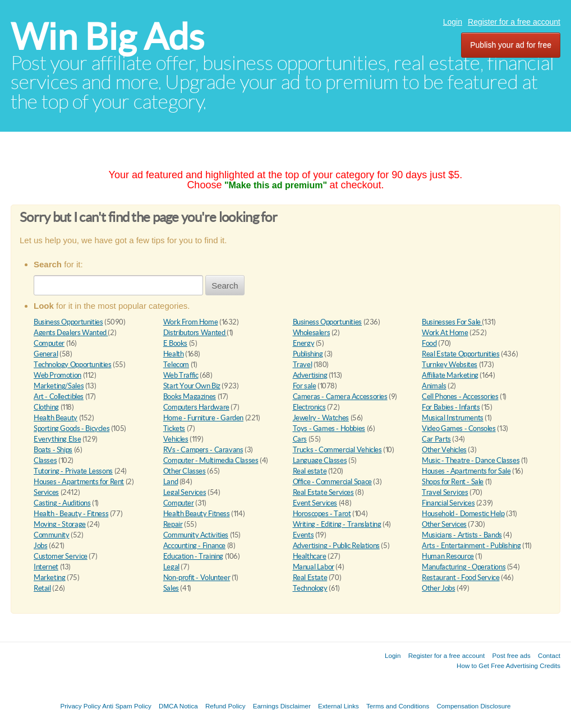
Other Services (444, 524)
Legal (171, 567)
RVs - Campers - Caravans (203, 450)
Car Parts (436, 439)
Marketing (50, 578)
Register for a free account (514, 22)
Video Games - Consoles (459, 428)
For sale (305, 386)
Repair (173, 524)
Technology (310, 588)
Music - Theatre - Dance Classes (471, 460)
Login (453, 22)
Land (171, 482)
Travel (303, 365)
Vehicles (176, 439)
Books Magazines (190, 397)
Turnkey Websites (450, 365)
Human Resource (448, 556)
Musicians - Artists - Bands (462, 535)
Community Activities (196, 535)
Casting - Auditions (62, 503)
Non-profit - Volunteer (197, 578)
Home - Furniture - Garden (203, 418)
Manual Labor (314, 567)
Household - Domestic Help (463, 514)
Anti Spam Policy (127, 706)
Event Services (315, 503)
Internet (46, 567)
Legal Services (185, 492)
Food (429, 343)
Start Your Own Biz (192, 386)
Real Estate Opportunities (461, 354)
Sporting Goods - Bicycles (72, 428)
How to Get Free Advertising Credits (508, 666)
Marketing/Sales (59, 386)
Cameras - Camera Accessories (340, 397)
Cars (300, 439)
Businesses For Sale (452, 322)
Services (46, 492)
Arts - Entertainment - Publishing (471, 546)
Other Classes (185, 471)
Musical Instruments (453, 418)
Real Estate (310, 578)
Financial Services (448, 503)
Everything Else (57, 439)
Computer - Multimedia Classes (211, 460)
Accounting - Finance (194, 546)
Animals (434, 386)
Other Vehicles (444, 450)
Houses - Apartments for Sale (466, 471)
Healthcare (310, 556)
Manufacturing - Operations (464, 567)
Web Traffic (181, 375)
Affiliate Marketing (450, 375)
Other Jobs (438, 588)
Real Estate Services (323, 492)
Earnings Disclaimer (282, 706)
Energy (304, 343)
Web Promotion (57, 375)
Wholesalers (312, 333)
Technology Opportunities (73, 365)
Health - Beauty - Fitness (71, 514)
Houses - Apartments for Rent (79, 482)
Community (52, 535)
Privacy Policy (80, 706)
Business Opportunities (68, 322)
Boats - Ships (53, 450)
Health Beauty (56, 418)
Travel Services (445, 492)
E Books (175, 343)
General (46, 354)
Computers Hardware (196, 407)
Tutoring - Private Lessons (73, 471)
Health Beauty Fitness (197, 514)
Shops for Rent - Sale (453, 482)
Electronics (309, 407)
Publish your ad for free (511, 45)
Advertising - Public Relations (336, 546)
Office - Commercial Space (332, 482)
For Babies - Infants (451, 407)
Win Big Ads (107, 37)
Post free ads (511, 655)
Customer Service (61, 556)
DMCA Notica (178, 706)
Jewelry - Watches (321, 418)
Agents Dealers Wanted (71, 333)
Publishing (308, 354)
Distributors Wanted (195, 333)
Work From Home (191, 322)
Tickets (174, 428)
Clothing (46, 407)
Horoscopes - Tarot (322, 514)
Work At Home (445, 333)
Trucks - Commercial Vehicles (337, 450)
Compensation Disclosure (473, 706)
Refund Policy (225, 706)
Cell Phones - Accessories (460, 397)
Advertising (310, 375)
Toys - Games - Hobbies (329, 428)
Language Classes (320, 460)
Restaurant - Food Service (461, 578)
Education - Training (193, 556)
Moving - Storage (60, 524)
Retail (42, 588)
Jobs (40, 546)
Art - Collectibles (59, 397)
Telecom (176, 365)
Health (174, 354)
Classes (45, 460)
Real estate (310, 471)
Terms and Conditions (398, 706)
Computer (49, 343)
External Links (339, 706)
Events (303, 535)
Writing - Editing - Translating (337, 524)
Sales (171, 588)
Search (225, 286)
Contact (549, 655)
